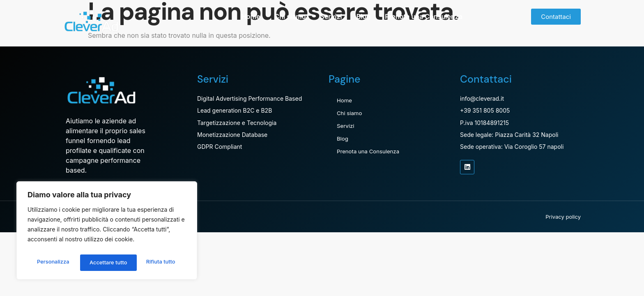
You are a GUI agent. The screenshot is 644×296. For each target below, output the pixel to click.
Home (251, 16)
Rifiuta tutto (104, 262)
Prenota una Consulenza (424, 16)
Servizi (331, 16)
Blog (363, 16)
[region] (107, 232)
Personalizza (53, 262)
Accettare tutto (158, 262)
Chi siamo (290, 16)
